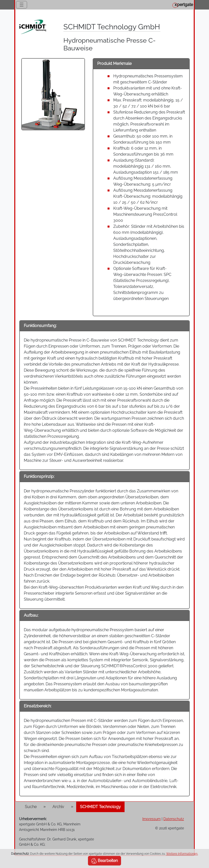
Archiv (58, 807)
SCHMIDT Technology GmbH (112, 27)
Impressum (151, 819)
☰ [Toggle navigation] (22, 5)
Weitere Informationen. (182, 854)
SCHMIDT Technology (100, 807)
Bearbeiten (104, 861)
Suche (31, 807)
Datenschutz (174, 819)
